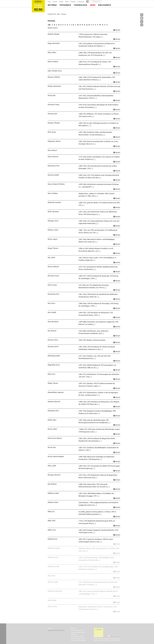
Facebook (73, 2)
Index (93, 5)
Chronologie (80, 5)
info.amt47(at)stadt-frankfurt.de (56, 630)
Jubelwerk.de (102, 641)
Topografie (65, 5)
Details (118, 30)
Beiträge (52, 5)
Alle (49, 25)
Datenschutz (116, 641)
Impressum (110, 641)
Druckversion (81, 2)
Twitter (67, 2)
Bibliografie (105, 5)
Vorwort (55, 2)
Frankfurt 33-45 (52, 14)
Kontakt (61, 2)
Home (49, 2)
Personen (64, 14)
